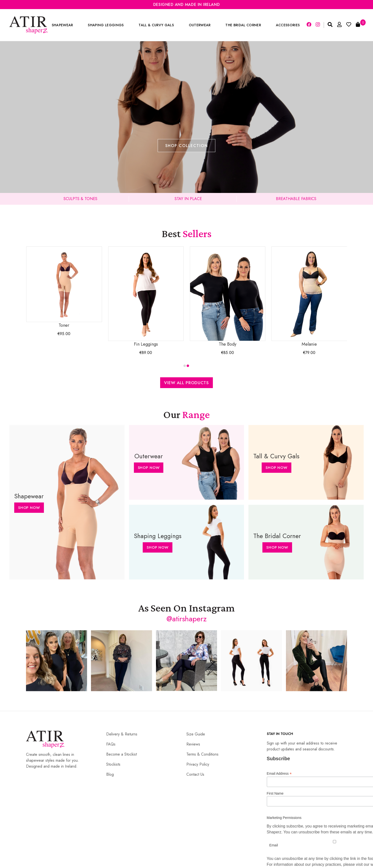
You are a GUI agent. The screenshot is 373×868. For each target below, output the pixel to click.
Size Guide (196, 734)
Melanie (309, 297)
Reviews (193, 744)
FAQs (111, 744)
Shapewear (62, 25)
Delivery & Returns (122, 734)
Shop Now (29, 508)
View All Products (186, 383)
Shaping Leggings (106, 25)
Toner (64, 287)
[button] (185, 366)
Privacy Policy (198, 764)
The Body (228, 297)
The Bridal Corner (243, 25)
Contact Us (195, 774)
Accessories (288, 25)
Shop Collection (187, 146)
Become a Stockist (122, 754)
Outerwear (200, 25)
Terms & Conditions (202, 754)
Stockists (113, 764)
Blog (110, 774)
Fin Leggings (146, 297)
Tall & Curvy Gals (156, 25)
